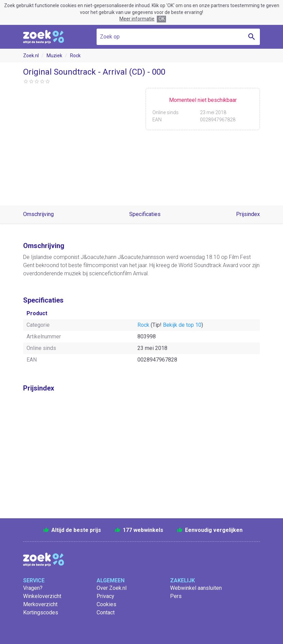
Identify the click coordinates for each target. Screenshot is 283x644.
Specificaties (145, 214)
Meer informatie (137, 19)
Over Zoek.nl (112, 588)
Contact (106, 612)
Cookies (106, 604)
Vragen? (33, 588)
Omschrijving (38, 214)
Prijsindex (248, 214)
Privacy (105, 596)
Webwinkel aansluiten (196, 588)
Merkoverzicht (40, 604)
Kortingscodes (41, 612)
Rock (75, 56)
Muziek (54, 56)
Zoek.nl (31, 56)
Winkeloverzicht (42, 596)
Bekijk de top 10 (182, 325)
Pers (176, 596)
